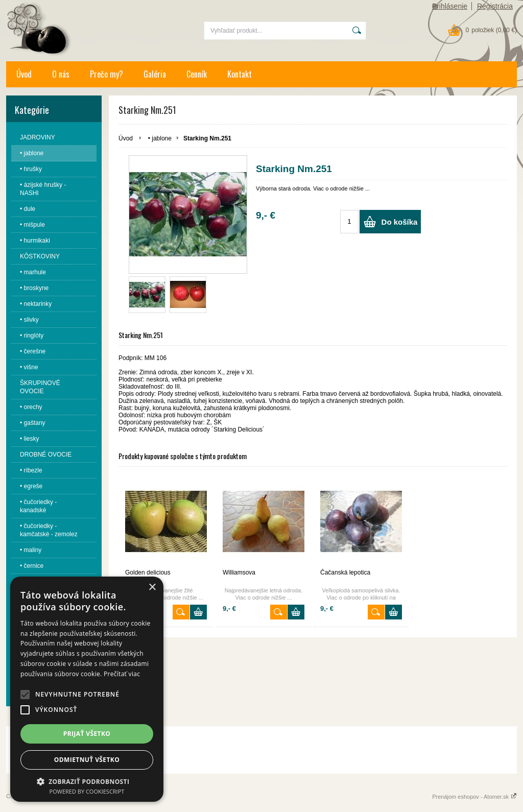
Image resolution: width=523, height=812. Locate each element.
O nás (61, 74)
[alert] (87, 689)
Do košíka (400, 222)
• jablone (160, 138)
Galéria (155, 74)
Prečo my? (106, 74)
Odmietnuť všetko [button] (87, 760)
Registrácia (495, 6)
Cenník (197, 74)
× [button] (152, 588)
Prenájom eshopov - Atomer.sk (474, 797)
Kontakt (240, 74)
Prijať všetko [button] (87, 734)
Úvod (24, 74)
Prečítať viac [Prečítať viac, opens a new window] (122, 674)
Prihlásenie (450, 6)
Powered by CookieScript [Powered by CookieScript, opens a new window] (87, 791)
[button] (25, 695)
